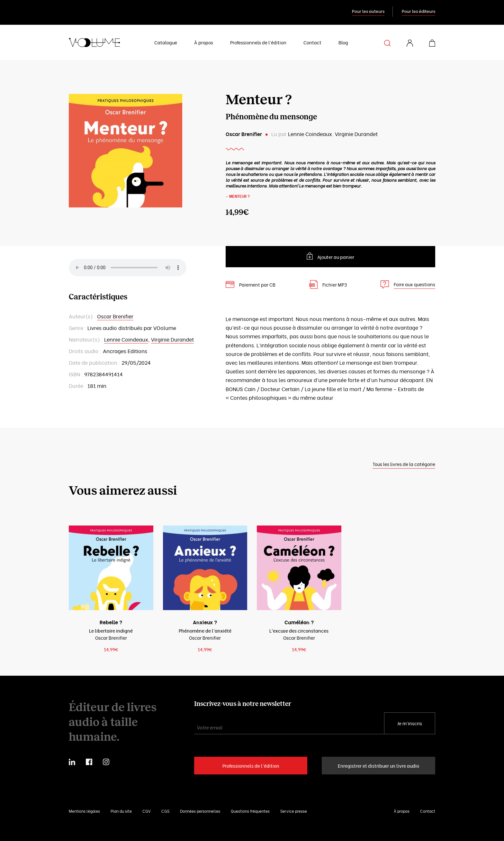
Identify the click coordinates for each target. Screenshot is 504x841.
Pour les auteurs (368, 11)
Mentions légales (84, 811)
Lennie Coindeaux (310, 134)
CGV (147, 811)
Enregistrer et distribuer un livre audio (378, 766)
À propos (204, 42)
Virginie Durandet (356, 134)
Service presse (294, 811)
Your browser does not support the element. (128, 268)
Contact (312, 42)
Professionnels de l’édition (258, 42)
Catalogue (166, 42)
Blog (343, 42)
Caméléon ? (299, 622)
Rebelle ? (111, 622)
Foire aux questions (414, 284)
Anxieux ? (205, 622)
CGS (165, 811)
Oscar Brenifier (244, 134)
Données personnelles (200, 811)
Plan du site (121, 811)
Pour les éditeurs (419, 11)
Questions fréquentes (250, 811)
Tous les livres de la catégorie (404, 464)
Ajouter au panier (336, 257)
